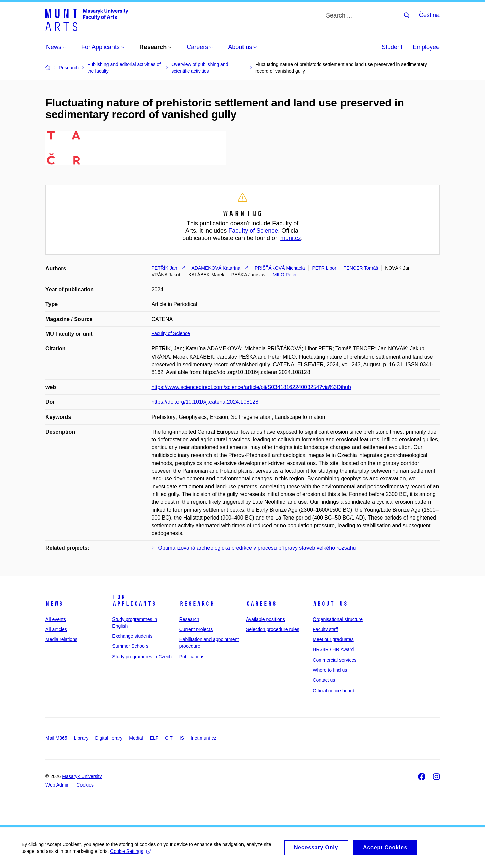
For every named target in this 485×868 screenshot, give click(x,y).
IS (182, 738)
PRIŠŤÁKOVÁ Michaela (280, 268)
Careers (261, 604)
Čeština (429, 15)
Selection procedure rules (273, 629)
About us (330, 604)
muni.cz (291, 238)
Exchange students (132, 636)
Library (81, 738)
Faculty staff (325, 629)
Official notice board (333, 691)
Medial (136, 738)
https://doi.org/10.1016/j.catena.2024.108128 (205, 402)
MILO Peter (285, 275)
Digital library (109, 738)
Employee (426, 47)
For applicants (134, 600)
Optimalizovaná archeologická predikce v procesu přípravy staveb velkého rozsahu (257, 548)
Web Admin (57, 785)
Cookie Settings (133, 851)
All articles (56, 629)
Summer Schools (130, 646)
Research (197, 604)
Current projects (196, 629)
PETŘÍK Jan (168, 268)
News (54, 604)
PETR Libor (324, 268)
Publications (192, 657)
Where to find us (330, 670)
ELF (154, 738)
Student (392, 47)
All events (56, 619)
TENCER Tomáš (361, 268)
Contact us (324, 680)
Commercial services (334, 660)
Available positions (265, 619)
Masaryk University (82, 776)
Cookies (85, 785)
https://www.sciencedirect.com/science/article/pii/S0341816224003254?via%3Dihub (251, 387)
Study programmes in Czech (142, 657)
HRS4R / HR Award (333, 649)
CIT (169, 738)
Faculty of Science (253, 231)
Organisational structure (338, 619)
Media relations (61, 639)
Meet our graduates (333, 639)
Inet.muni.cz (203, 738)
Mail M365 (56, 738)
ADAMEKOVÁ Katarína (220, 268)
